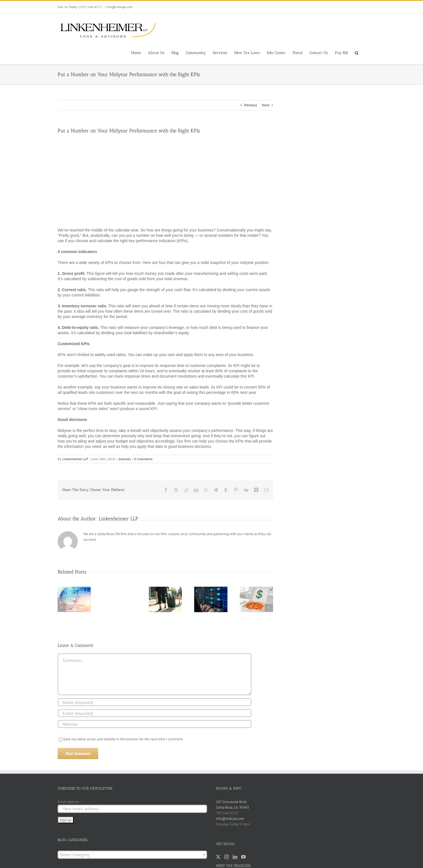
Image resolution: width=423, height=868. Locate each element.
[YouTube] (243, 857)
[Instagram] (227, 857)
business (125, 459)
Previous (250, 105)
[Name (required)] (155, 702)
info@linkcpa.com (119, 7)
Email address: (69, 802)
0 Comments (143, 459)
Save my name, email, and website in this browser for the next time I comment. (123, 739)
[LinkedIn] (235, 857)
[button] (357, 52)
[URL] (155, 724)
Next (266, 105)
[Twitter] (218, 857)
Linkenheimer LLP (75, 459)
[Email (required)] (155, 713)
